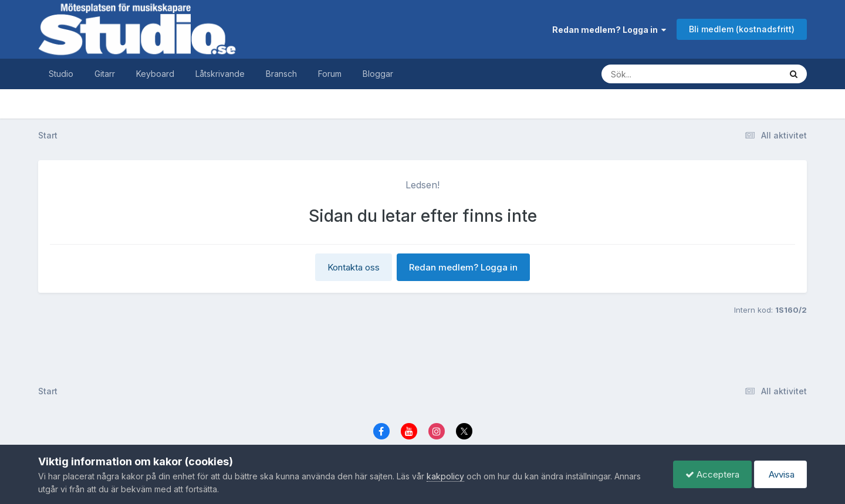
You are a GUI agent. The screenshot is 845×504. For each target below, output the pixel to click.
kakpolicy (445, 476)
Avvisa (780, 474)
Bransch (281, 74)
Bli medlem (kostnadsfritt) (742, 29)
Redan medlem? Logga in (609, 30)
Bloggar (378, 74)
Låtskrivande (220, 74)
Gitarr (105, 74)
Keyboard (155, 74)
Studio (61, 74)
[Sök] (680, 74)
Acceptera (712, 474)
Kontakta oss (354, 267)
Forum (330, 74)
